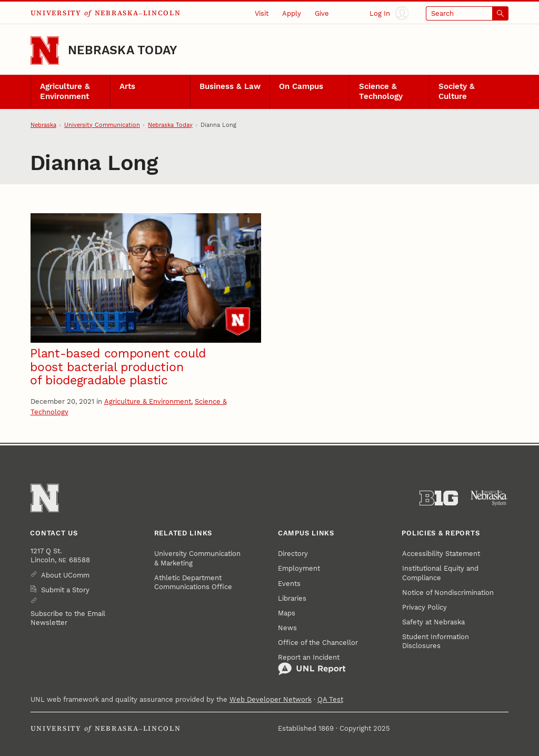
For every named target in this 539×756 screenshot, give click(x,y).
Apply (292, 13)
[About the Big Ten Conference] (439, 498)
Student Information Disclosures (436, 641)
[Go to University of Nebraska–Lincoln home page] (45, 51)
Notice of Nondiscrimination (448, 593)
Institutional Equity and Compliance (440, 573)
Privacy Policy (425, 607)
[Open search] (467, 13)
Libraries (292, 598)
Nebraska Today (122, 50)
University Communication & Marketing (197, 558)
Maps (287, 613)
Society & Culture (457, 92)
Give (322, 13)
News (287, 628)
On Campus (301, 87)
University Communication (102, 125)
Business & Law (230, 87)
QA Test (330, 699)
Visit (262, 13)
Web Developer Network (271, 699)
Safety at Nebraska (433, 622)
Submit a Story (65, 590)
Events (289, 584)
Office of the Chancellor (318, 643)
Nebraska (43, 125)
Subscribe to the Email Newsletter (68, 618)
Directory (293, 554)
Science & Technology (381, 92)
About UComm (65, 575)
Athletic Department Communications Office (193, 582)
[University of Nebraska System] (489, 498)
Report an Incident (312, 665)
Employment (299, 568)
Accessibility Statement (441, 554)
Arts (127, 87)
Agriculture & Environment (65, 92)
